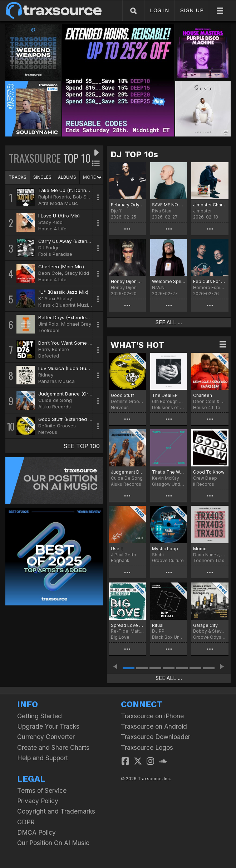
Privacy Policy (38, 801)
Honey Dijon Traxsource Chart (127, 281)
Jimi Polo (48, 324)
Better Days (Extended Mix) (69, 317)
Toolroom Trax (209, 560)
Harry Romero (54, 349)
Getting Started (40, 716)
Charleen (203, 395)
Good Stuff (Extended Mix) (68, 419)
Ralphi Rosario (54, 197)
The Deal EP (165, 395)
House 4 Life (52, 229)
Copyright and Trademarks (56, 811)
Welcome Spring (169, 281)
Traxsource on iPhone (152, 716)
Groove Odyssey (210, 637)
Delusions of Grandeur (169, 407)
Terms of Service (42, 790)
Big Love (120, 637)
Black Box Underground (169, 637)
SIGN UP (192, 10)
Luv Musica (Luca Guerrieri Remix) (77, 368)
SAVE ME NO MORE (169, 205)
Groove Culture (168, 560)
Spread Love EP (127, 625)
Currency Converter (46, 737)
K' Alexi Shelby (55, 298)
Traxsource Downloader (156, 737)
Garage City (205, 625)
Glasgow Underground (169, 484)
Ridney (46, 375)
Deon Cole (50, 273)
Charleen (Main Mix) (61, 267)
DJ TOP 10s (134, 154)
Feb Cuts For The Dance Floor (210, 281)
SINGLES (42, 177)
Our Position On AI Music (53, 843)
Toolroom (49, 330)
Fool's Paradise (55, 254)
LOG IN (159, 10)
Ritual (158, 625)
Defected (49, 356)
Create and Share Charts (53, 747)
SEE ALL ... (169, 322)
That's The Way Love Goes (169, 472)
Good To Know (209, 472)
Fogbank (120, 560)
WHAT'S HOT (137, 345)
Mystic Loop (165, 549)
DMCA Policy (36, 832)
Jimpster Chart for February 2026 (210, 205)
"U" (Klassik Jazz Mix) (63, 292)
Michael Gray (76, 324)
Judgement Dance (127, 472)
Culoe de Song (55, 400)
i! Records (204, 484)
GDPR (26, 822)
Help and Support (43, 758)
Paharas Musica (56, 381)
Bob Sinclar (86, 197)
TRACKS (18, 177)
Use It (117, 549)
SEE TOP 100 (82, 446)
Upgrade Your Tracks (48, 726)
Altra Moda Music (58, 203)
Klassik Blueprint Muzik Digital (72, 305)
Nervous (48, 432)
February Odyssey (127, 205)
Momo (200, 549)
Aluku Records (55, 407)
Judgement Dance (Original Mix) (75, 394)
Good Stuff (122, 395)
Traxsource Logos (147, 747)
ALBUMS (67, 177)
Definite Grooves (57, 426)
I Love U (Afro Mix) (59, 216)
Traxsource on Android (154, 726)
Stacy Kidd (50, 222)
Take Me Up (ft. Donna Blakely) (73, 190)
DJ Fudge (49, 248)
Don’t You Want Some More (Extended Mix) (87, 343)
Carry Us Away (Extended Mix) (72, 241)
